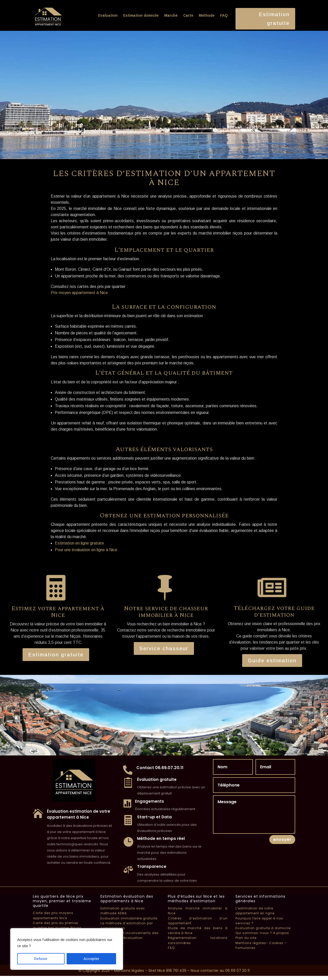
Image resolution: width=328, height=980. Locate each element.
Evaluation (108, 15)
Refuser (41, 959)
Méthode (207, 15)
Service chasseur (164, 648)
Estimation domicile (141, 15)
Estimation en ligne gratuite (79, 543)
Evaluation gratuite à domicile (263, 928)
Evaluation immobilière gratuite (129, 918)
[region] (67, 949)
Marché (171, 15)
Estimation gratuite (274, 19)
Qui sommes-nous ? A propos (262, 933)
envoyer (282, 840)
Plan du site (246, 938)
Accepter (91, 959)
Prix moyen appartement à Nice (79, 293)
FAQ (224, 15)
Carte (188, 15)
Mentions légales (129, 971)
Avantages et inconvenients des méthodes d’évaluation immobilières (130, 938)
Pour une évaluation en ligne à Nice (86, 550)
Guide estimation (272, 661)
